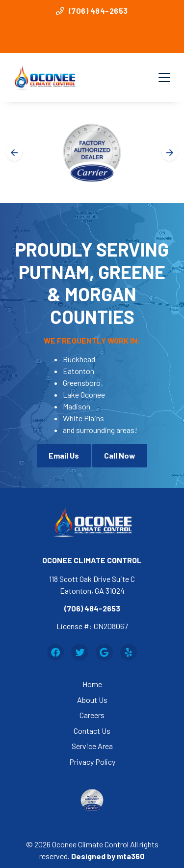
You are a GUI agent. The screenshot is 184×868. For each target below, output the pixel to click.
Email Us (64, 455)
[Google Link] (104, 652)
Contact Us (92, 731)
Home (92, 684)
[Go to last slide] (14, 153)
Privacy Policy (92, 762)
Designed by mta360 (108, 856)
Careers (92, 715)
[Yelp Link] (129, 652)
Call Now (120, 455)
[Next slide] (170, 153)
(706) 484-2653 (92, 11)
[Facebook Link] (56, 652)
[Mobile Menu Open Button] (164, 78)
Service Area (92, 746)
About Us (92, 700)
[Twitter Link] (80, 652)
